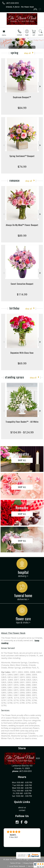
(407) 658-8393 (12, 3)
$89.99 (22, 236)
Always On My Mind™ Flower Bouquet (22, 225)
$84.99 (22, 108)
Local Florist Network (17, 866)
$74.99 (22, 167)
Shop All (27, 53)
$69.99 (22, 363)
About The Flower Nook (13, 633)
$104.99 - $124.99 (22, 432)
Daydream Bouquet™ (22, 97)
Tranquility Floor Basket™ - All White (22, 422)
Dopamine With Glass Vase (22, 353)
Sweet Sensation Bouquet (22, 284)
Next (40, 86)
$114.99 (22, 294)
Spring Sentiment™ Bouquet (22, 156)
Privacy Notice (29, 863)
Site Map (31, 866)
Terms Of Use (15, 863)
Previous (4, 86)
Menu (4, 35)
